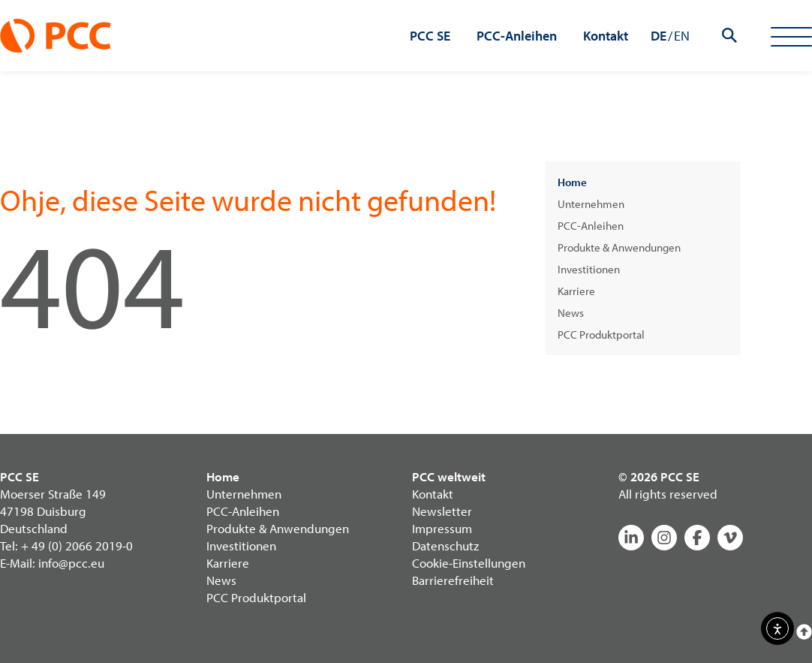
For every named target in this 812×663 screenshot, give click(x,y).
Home (572, 182)
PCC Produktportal (601, 335)
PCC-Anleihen (591, 226)
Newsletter (442, 511)
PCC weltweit (449, 476)
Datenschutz (445, 545)
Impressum (442, 528)
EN (682, 36)
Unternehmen (591, 204)
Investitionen (589, 269)
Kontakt (433, 494)
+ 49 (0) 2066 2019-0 (77, 545)
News (571, 313)
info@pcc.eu (71, 563)
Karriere (576, 291)
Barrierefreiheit (453, 580)
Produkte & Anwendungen (619, 247)
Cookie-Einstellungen (469, 563)
